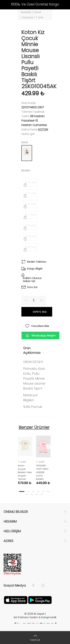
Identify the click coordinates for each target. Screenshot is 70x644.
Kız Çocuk (28, 17)
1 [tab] (22, 491)
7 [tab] (27, 494)
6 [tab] (48, 491)
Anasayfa (26, 12)
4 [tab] (38, 491)
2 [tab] (28, 491)
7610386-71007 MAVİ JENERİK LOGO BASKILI (42, 472)
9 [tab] (37, 494)
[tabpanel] (25, 458)
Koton (43, 129)
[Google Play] (40, 600)
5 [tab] (43, 491)
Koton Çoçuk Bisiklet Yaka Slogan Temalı (25, 472)
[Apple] (16, 600)
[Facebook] (35, 586)
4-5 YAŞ (31, 193)
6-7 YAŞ (31, 215)
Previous (19, 447)
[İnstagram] (41, 586)
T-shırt (39, 17)
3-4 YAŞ (31, 182)
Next (49, 447)
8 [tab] (32, 494)
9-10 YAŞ (31, 236)
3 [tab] (33, 491)
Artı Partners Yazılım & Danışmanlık (35, 617)
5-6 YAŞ (31, 204)
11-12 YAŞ (31, 247)
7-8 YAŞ (31, 226)
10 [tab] (42, 494)
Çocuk (38, 12)
